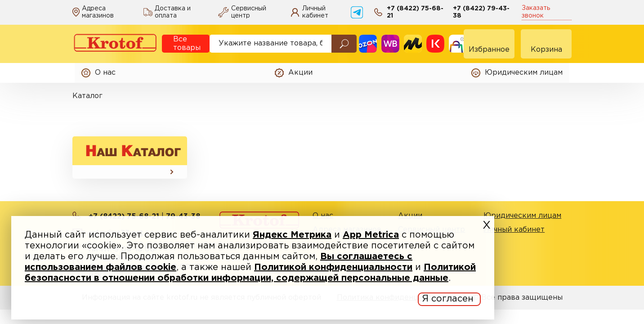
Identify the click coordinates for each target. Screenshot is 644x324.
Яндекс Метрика (292, 235)
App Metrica (371, 235)
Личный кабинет (514, 230)
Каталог (87, 96)
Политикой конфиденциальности (333, 267)
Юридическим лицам (522, 216)
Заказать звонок (536, 12)
